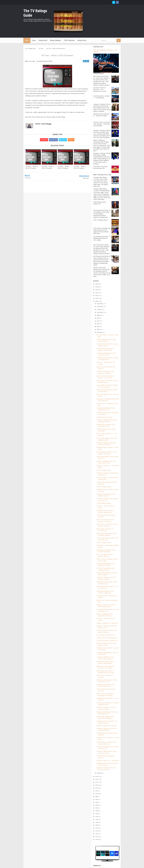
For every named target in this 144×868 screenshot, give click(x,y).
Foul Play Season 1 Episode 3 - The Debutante (101, 97)
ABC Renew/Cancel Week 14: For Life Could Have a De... (108, 610)
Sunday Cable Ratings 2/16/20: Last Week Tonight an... (107, 574)
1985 (97, 822)
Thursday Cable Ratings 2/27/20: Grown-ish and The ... (106, 354)
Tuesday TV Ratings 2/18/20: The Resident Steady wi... (106, 578)
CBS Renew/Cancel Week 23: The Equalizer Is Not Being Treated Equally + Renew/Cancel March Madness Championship (102, 214)
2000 (97, 805)
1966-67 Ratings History (104, 487)
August (99, 315)
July (98, 318)
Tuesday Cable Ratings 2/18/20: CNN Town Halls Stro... (107, 539)
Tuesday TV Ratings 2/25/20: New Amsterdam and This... (107, 421)
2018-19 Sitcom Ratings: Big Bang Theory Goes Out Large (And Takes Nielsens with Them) (102, 231)
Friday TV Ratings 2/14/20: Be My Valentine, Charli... (106, 644)
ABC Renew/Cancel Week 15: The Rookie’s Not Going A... (106, 453)
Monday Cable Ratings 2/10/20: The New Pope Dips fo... (107, 713)
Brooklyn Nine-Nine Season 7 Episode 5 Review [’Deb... (105, 349)
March (99, 329)
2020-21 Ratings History (100, 220)
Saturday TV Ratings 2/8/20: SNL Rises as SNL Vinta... (106, 769)
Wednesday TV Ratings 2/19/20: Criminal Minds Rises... (106, 551)
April (98, 327)
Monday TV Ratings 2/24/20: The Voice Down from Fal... (106, 444)
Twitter (63, 140)
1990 (97, 819)
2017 (97, 782)
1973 (97, 831)
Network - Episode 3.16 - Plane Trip (107, 623)
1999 (97, 808)
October (99, 309)
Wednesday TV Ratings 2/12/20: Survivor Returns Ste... (106, 685)
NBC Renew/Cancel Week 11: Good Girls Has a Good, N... (107, 525)
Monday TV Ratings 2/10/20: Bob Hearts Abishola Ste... (106, 729)
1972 (97, 834)
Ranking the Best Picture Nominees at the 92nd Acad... (107, 764)
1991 (97, 817)
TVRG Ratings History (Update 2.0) (100, 203)
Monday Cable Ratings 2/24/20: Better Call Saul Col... (106, 425)
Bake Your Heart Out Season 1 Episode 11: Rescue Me (106, 377)
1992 (97, 814)
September (100, 312)
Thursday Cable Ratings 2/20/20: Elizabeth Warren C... (106, 495)
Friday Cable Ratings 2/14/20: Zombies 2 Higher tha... (105, 592)
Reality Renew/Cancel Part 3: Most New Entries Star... (107, 583)
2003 (97, 802)
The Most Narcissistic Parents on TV (107, 641)
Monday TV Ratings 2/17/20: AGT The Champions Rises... (106, 606)
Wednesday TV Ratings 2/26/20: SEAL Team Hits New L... (108, 400)
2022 (97, 295)
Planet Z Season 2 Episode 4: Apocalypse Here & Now (105, 695)
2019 (97, 776)
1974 (97, 828)
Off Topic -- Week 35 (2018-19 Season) (32, 167)
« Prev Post (28, 178)
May (98, 324)
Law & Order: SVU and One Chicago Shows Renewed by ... (107, 386)
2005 (97, 799)
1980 (97, 825)
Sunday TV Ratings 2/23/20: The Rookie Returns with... (106, 462)
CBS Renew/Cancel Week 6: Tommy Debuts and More (107, 345)
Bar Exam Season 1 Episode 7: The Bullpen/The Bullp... (107, 722)
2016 (97, 785)
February (99, 332)
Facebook (53, 140)
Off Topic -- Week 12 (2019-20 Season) (48, 167)
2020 (97, 301)
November (100, 306)
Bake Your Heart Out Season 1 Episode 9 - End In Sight (106, 667)
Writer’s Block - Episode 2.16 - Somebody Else (105, 530)
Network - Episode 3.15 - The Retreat (108, 760)
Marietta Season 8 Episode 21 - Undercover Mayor (101, 115)
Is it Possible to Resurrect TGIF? (106, 635)
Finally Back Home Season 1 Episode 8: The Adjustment (107, 359)
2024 (97, 290)
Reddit (44, 140)
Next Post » (86, 178)
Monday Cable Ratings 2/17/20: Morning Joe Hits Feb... (106, 565)
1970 (97, 839)
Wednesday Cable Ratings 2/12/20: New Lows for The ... (107, 681)
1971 (97, 837)
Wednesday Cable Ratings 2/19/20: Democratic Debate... (107, 534)
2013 (97, 794)
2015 (97, 788)
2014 (97, 791)
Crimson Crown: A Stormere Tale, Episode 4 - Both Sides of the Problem (102, 124)
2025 (97, 287)
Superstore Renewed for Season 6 (107, 726)
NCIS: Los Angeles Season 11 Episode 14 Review (105, 555)
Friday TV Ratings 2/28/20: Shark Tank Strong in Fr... (106, 340)
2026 (97, 284)
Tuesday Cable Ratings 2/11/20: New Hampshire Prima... (107, 704)
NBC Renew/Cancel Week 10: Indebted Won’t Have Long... (106, 672)
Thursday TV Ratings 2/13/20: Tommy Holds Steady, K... (105, 658)
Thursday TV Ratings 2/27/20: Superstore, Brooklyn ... (105, 372)
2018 (97, 779)
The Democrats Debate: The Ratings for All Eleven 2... (107, 414)
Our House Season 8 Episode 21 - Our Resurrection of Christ (100, 89)
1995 (97, 811)
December (100, 304)
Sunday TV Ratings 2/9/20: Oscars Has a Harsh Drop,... (107, 752)
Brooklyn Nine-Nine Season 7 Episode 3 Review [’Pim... (105, 663)
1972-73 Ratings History (104, 470)
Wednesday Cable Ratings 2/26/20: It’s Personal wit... (107, 391)
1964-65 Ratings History (104, 543)
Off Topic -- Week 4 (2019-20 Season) (80, 167)
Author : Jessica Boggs (43, 124)
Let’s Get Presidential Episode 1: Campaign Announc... (106, 569)
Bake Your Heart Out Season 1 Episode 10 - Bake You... (106, 521)
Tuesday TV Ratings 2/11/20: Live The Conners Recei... (106, 708)
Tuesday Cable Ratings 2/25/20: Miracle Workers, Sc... (106, 409)
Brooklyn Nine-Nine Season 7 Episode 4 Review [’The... (105, 511)
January (99, 773)
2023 (97, 293)
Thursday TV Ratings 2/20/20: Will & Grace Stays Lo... (107, 500)
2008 (97, 797)
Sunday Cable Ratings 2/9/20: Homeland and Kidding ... (105, 717)
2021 (97, 298)
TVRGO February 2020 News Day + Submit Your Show (107, 631)
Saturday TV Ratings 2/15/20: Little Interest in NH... (107, 627)
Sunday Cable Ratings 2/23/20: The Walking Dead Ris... (107, 439)
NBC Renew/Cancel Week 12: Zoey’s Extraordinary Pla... (107, 381)
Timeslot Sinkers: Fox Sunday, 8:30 (107, 638)
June (98, 321)
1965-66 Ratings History (104, 503)
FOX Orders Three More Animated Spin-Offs (100, 167)
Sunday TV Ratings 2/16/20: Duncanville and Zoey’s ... (105, 615)
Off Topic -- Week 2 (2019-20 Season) (64, 167)
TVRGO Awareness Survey (104, 417)
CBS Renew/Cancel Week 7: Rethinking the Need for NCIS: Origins (101, 238)
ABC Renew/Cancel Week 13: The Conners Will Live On (106, 743)
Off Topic (86, 61)
